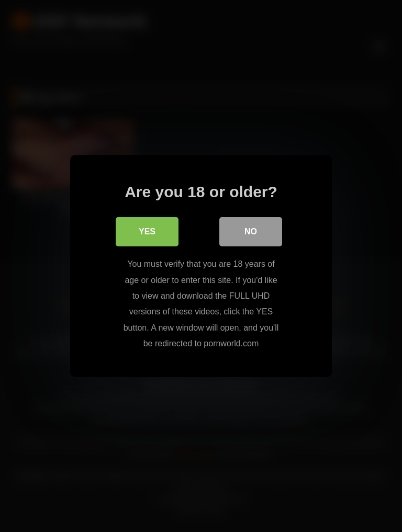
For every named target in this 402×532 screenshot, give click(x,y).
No (251, 231)
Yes (147, 231)
